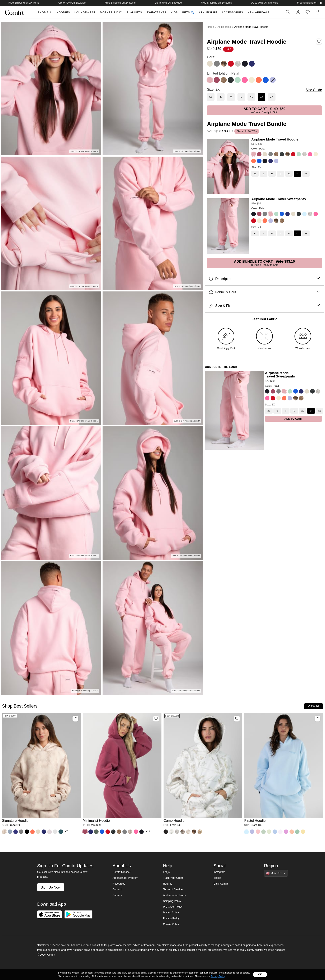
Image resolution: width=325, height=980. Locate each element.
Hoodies (63, 13)
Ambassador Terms (174, 895)
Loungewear (85, 13)
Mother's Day (111, 13)
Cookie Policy (171, 924)
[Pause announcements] (321, 3)
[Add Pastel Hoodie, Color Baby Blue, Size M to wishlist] (317, 719)
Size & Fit (264, 306)
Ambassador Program (125, 878)
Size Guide (314, 90)
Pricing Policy (171, 913)
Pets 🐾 (188, 13)
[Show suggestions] (276, 873)
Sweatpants (156, 13)
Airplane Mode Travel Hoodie (275, 139)
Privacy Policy (171, 918)
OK (260, 975)
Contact (117, 889)
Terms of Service (173, 889)
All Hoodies (224, 27)
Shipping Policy (172, 901)
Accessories (232, 13)
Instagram (219, 872)
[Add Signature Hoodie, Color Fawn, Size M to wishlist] (75, 719)
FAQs (166, 872)
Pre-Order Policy (173, 907)
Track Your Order (173, 878)
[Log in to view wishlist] (308, 12)
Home (211, 27)
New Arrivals (259, 13)
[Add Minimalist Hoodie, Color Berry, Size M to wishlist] (156, 719)
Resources (119, 884)
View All (314, 706)
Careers (117, 895)
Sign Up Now (51, 887)
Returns (168, 884)
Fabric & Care (264, 292)
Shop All (45, 13)
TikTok (217, 878)
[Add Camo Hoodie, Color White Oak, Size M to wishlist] (237, 719)
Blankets (134, 13)
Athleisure (208, 13)
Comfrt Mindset (121, 872)
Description (264, 279)
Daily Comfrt (221, 884)
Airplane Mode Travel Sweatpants (279, 199)
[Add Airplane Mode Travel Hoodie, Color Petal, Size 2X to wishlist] (319, 42)
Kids (174, 13)
